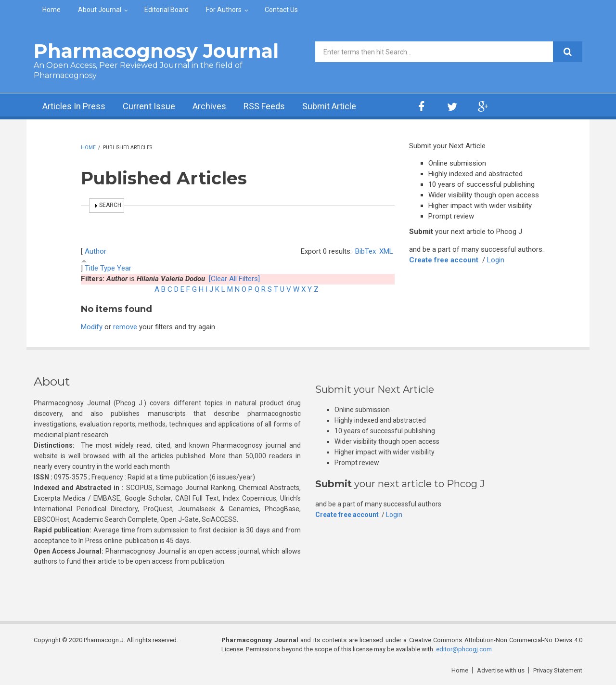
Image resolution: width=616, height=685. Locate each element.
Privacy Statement (558, 670)
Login (496, 260)
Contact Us (281, 10)
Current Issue (149, 106)
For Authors (224, 10)
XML (386, 251)
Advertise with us (501, 670)
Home (51, 10)
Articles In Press (74, 106)
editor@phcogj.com (464, 649)
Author (96, 251)
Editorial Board (167, 10)
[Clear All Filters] (234, 279)
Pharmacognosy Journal (156, 51)
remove (125, 327)
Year (124, 268)
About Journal (100, 10)
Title (91, 268)
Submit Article (329, 106)
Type (108, 268)
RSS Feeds (264, 106)
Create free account (444, 260)
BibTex (366, 251)
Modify (92, 327)
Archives (209, 106)
